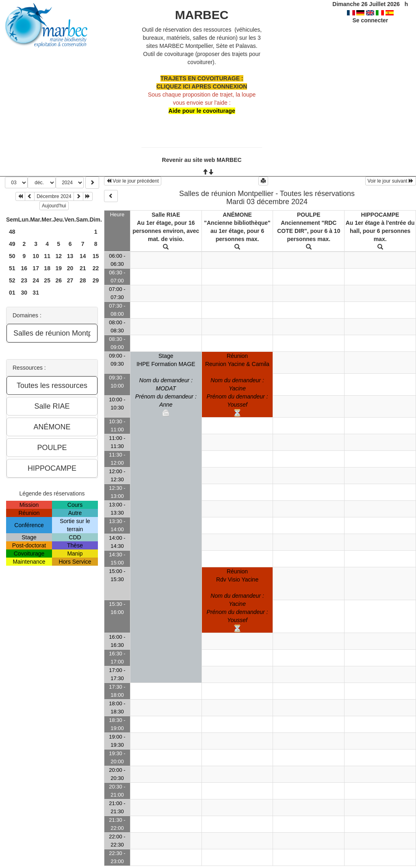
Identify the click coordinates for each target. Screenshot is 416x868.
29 (96, 280)
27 (70, 280)
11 (47, 256)
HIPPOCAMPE (380, 215)
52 (12, 280)
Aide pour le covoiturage (202, 111)
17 (36, 268)
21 (83, 268)
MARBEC (202, 15)
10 (36, 256)
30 (24, 293)
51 (12, 268)
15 (96, 256)
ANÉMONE (237, 215)
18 (47, 268)
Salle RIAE (166, 215)
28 (83, 280)
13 (70, 256)
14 (83, 256)
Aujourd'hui (54, 206)
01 (12, 293)
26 (58, 280)
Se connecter (370, 20)
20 (70, 268)
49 (12, 244)
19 (58, 268)
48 (12, 232)
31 (36, 293)
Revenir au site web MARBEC (202, 160)
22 (96, 268)
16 (24, 268)
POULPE (309, 215)
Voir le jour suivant (391, 181)
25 (47, 280)
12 (58, 256)
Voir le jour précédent (133, 181)
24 (36, 280)
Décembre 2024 (54, 196)
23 (24, 280)
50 (12, 256)
